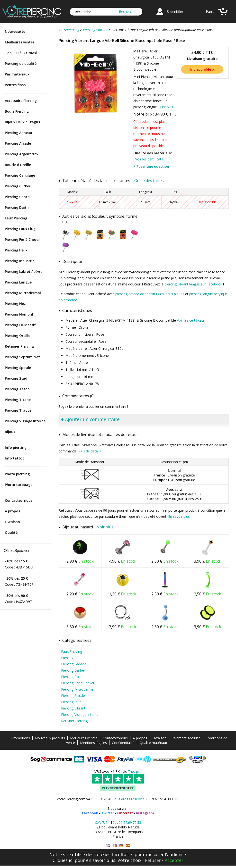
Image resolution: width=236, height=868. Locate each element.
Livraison (12, 522)
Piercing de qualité (21, 63)
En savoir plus (179, 516)
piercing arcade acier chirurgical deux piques (150, 294)
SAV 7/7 (101, 822)
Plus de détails (90, 451)
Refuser (153, 860)
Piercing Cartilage (20, 175)
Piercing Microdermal (23, 293)
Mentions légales (93, 743)
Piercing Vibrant (73, 708)
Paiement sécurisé (186, 738)
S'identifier (175, 12)
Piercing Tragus (18, 410)
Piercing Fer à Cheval (22, 239)
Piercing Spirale (18, 368)
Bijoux (10, 432)
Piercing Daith (17, 207)
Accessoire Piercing (21, 101)
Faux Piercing (16, 218)
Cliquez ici (63, 860)
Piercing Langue (18, 282)
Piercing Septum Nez (23, 357)
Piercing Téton (17, 389)
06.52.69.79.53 (130, 822)
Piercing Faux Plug (20, 229)
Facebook (90, 813)
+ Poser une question (151, 166)
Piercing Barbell (73, 670)
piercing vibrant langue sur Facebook (193, 284)
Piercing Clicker (18, 186)
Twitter (108, 813)
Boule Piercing (17, 111)
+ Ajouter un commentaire (90, 419)
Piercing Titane (18, 400)
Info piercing (16, 447)
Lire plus (167, 107)
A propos (12, 511)
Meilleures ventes (20, 42)
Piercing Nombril (19, 314)
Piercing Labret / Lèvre (24, 271)
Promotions (21, 738)
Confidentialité (123, 743)
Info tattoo (15, 458)
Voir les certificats (149, 159)
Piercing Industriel (20, 261)
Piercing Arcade (18, 143)
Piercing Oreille (18, 336)
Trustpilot (135, 772)
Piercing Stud (16, 378)
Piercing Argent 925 (21, 154)
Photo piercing (17, 474)
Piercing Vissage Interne (25, 421)
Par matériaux (17, 74)
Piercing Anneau (18, 133)
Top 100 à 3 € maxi (21, 53)
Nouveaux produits (50, 738)
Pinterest (125, 813)
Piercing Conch (17, 197)
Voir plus (105, 527)
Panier (211, 12)
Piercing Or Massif (20, 325)
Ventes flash (15, 85)
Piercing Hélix (16, 250)
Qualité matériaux (154, 743)
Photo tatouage (19, 485)
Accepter (174, 860)
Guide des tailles (149, 181)
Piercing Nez (15, 304)
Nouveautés (15, 31)
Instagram (145, 813)
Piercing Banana (74, 664)
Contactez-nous (19, 500)
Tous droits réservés (128, 799)
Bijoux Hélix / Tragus (22, 122)
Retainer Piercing (19, 346)
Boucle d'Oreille (18, 165)
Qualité (11, 532)
